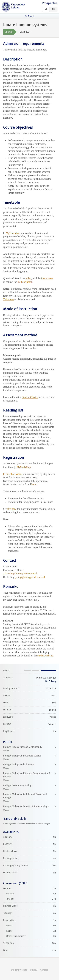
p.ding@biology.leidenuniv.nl (30, 577)
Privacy (34, 970)
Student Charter (30, 397)
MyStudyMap (24, 467)
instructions (47, 278)
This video (8, 299)
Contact (44, 970)
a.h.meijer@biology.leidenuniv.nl (20, 574)
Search (31, 16)
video (28, 278)
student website (45, 656)
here (34, 484)
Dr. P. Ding (51, 681)
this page (12, 509)
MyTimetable (13, 233)
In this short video (12, 474)
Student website (19, 970)
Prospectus (50, 3)
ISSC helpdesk (25, 282)
